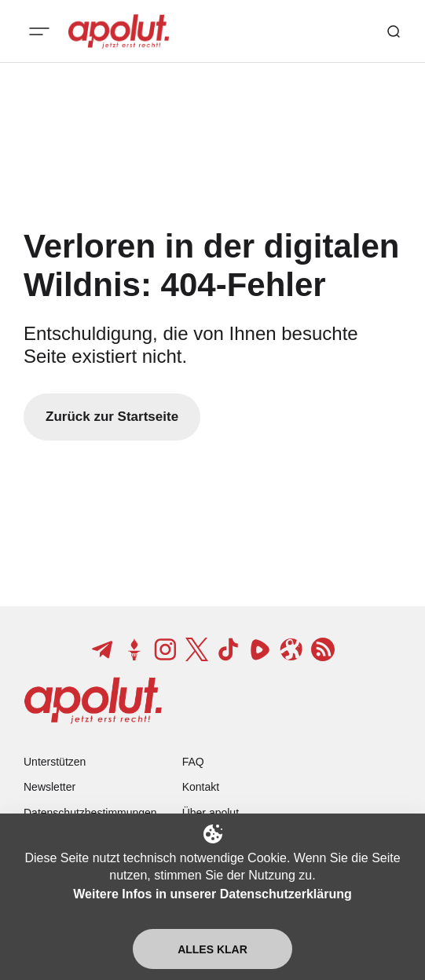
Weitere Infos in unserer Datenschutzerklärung (212, 894)
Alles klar (212, 949)
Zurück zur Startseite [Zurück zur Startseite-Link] (112, 417)
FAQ (193, 762)
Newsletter (49, 787)
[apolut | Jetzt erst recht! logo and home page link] (119, 31)
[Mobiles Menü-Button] (39, 31)
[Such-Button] (394, 31)
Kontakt (201, 787)
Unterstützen (55, 762)
